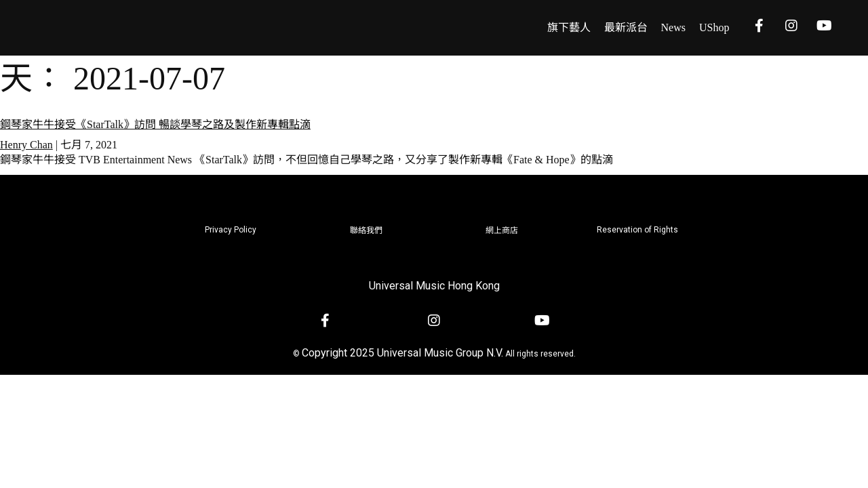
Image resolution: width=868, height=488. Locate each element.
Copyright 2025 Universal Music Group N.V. (402, 353)
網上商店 (502, 230)
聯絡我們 (366, 230)
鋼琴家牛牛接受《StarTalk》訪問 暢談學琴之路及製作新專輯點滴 (155, 124)
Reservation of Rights (637, 230)
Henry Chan (26, 145)
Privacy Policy (231, 230)
